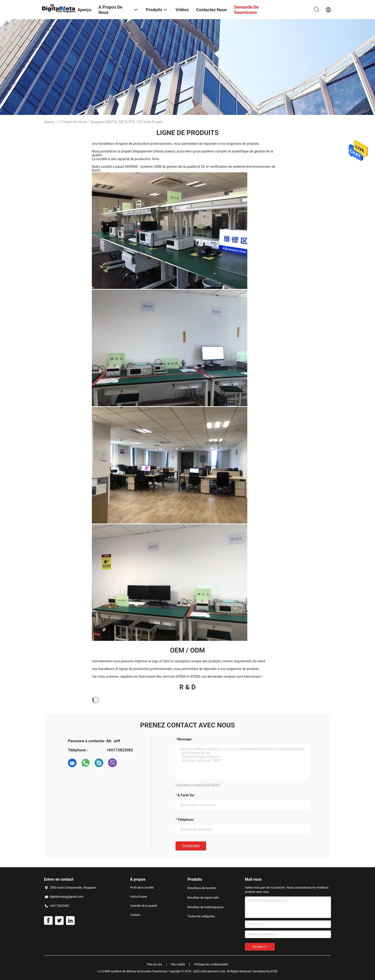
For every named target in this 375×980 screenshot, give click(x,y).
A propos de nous (73, 122)
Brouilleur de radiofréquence (205, 907)
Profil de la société (142, 888)
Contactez (191, 846)
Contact (135, 915)
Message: (185, 739)
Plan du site (154, 964)
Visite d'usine (139, 897)
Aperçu (49, 122)
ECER (274, 971)
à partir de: (186, 795)
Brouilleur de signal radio (203, 898)
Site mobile (178, 964)
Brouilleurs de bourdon (202, 888)
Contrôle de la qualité (144, 906)
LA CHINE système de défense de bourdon (125, 971)
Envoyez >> (260, 947)
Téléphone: (186, 820)
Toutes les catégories (201, 916)
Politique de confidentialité (211, 964)
